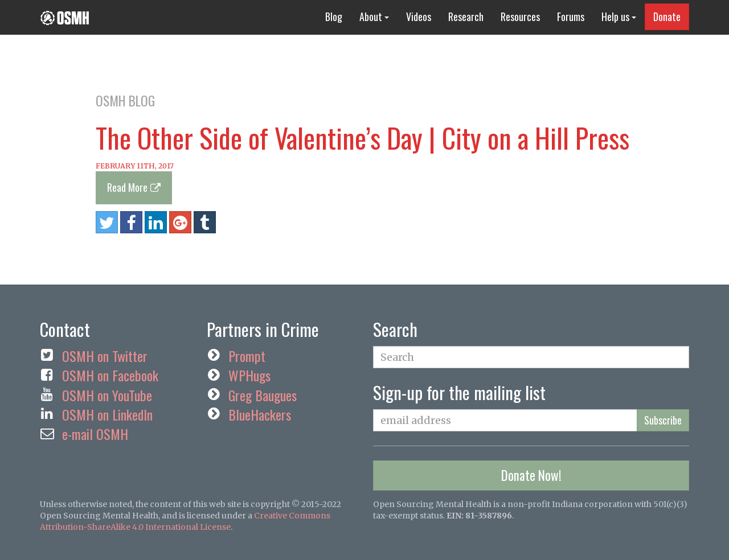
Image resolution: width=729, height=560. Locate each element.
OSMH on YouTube (107, 395)
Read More (127, 187)
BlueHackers (260, 414)
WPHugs (249, 375)
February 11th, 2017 (135, 166)
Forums (571, 17)
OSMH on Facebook (110, 375)
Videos (419, 17)
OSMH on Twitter (105, 356)
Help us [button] (619, 17)
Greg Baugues (263, 395)
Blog (334, 17)
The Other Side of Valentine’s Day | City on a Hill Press (363, 137)
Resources (520, 17)
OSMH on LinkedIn (107, 414)
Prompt (247, 356)
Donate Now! (531, 475)
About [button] (374, 17)
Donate (667, 17)
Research (466, 17)
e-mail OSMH (95, 434)
